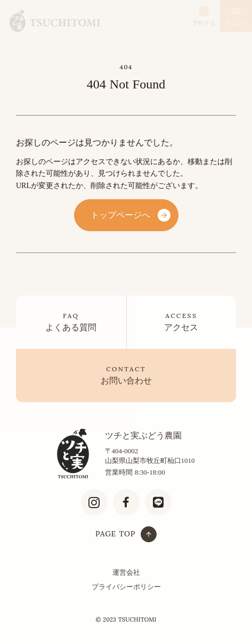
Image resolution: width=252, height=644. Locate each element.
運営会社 (126, 572)
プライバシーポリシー (126, 587)
